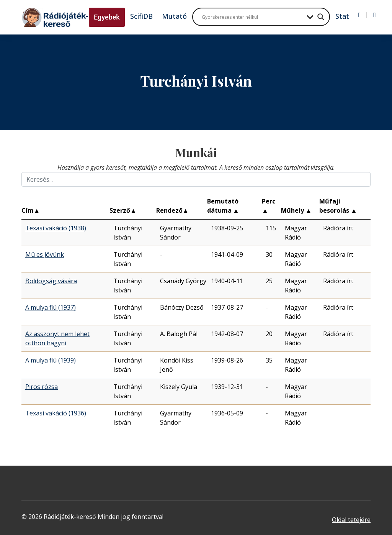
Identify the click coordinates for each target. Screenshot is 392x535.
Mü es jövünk (45, 254)
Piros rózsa (42, 387)
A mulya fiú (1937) (51, 307)
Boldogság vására (51, 281)
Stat (342, 16)
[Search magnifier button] (321, 17)
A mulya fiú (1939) (51, 360)
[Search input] (252, 17)
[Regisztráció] (375, 15)
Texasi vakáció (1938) (56, 228)
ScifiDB (141, 16)
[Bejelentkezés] (360, 15)
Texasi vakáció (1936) (56, 413)
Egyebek (107, 17)
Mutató (174, 16)
